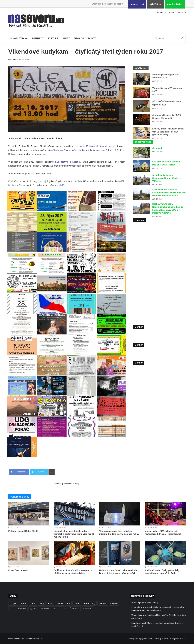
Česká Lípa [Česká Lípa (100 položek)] (74, 609)
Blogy (92, 38)
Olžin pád (157, 148)
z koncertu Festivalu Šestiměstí (91, 146)
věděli (62, 185)
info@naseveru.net (34, 638)
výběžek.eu (156, 4)
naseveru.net (137, 4)
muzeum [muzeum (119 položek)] (103, 603)
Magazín (79, 38)
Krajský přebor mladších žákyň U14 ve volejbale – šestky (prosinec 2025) (168, 132)
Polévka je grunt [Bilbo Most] (23, 531)
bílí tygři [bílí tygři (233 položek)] (13, 603)
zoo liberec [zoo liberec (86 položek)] (45, 609)
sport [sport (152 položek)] (12, 609)
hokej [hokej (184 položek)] (42, 603)
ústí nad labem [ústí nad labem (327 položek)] (59, 609)
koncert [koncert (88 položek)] (60, 603)
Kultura (53, 38)
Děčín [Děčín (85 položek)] (33, 603)
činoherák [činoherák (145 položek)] (87, 609)
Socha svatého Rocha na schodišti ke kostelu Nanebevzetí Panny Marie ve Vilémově (169, 193)
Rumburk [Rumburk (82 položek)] (114, 603)
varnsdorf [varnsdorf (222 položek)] (22, 609)
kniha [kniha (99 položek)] (50, 603)
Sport (66, 38)
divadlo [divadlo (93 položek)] (23, 603)
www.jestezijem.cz (178, 638)
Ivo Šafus (12, 60)
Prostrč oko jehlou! (18, 570)
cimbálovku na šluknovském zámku (66, 150)
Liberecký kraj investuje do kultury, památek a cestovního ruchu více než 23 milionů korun (74, 534)
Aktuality (38, 38)
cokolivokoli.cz (175, 4)
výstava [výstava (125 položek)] (33, 609)
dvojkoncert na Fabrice (101, 150)
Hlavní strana (19, 38)
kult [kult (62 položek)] (68, 603)
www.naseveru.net (16, 638)
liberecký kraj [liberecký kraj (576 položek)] (90, 603)
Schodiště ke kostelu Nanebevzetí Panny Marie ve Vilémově (167, 178)
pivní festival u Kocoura (68, 162)
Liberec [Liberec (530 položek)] (77, 603)
